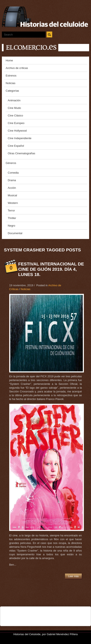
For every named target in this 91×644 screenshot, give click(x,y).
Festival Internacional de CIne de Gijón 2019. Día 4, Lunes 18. (51, 269)
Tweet (23, 612)
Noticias (26, 289)
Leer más (73, 576)
